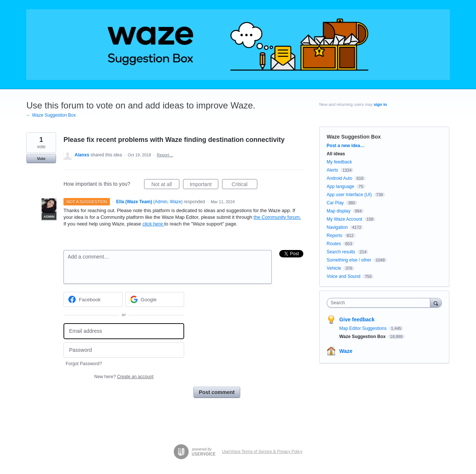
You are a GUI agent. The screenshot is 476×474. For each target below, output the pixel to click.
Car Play (335, 203)
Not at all (165, 185)
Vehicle (334, 268)
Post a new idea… (346, 146)
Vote (41, 159)
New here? (124, 377)
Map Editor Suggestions (364, 328)
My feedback (339, 162)
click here (154, 224)
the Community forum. (277, 217)
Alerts (332, 170)
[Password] (124, 350)
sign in (380, 104)
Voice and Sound (344, 276)
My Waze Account (345, 219)
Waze (346, 351)
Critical (244, 185)
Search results (341, 252)
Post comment (217, 392)
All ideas (336, 154)
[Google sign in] (155, 299)
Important (204, 185)
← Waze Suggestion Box (51, 115)
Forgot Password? (84, 364)
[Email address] (124, 331)
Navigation (337, 227)
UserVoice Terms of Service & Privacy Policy (262, 451)
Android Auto (340, 178)
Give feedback (357, 319)
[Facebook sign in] (93, 299)
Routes (334, 244)
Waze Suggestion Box (354, 137)
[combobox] (380, 303)
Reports (335, 236)
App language (340, 186)
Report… (165, 155)
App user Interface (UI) (349, 195)
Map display (339, 211)
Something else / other (349, 260)
